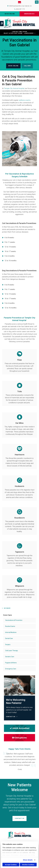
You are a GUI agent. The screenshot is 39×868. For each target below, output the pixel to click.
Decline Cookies (28, 865)
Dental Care (9, 638)
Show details (28, 860)
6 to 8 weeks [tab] (9, 238)
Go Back (7, 608)
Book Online (10, 14)
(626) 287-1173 (20, 9)
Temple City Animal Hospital (14, 88)
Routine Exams (10, 626)
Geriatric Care (10, 657)
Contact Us (19, 818)
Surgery (8, 644)
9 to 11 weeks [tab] (10, 242)
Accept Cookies (11, 865)
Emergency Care (11, 669)
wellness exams (25, 100)
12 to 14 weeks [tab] (10, 247)
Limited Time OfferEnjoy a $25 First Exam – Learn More (19, 32)
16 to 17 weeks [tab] (10, 251)
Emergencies (29, 14)
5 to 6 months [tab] (10, 256)
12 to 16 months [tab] (11, 261)
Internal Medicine (11, 632)
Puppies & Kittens (11, 663)
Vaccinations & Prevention (14, 620)
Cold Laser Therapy (12, 651)
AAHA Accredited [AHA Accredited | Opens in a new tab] (20, 728)
